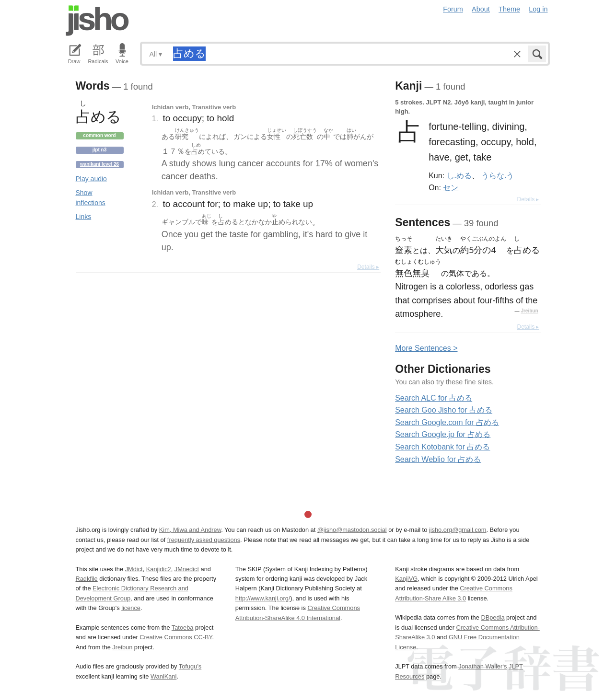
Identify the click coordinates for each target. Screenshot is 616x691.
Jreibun (529, 311)
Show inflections (91, 198)
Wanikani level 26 (99, 164)
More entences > (426, 348)
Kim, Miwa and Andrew (190, 530)
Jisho (97, 21)
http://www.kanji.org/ (263, 598)
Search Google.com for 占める (447, 422)
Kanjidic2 (159, 569)
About (481, 9)
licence (131, 608)
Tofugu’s (190, 666)
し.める (459, 175)
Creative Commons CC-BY (176, 637)
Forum (453, 9)
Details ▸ (368, 267)
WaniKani (163, 676)
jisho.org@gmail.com (458, 530)
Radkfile (87, 579)
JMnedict (187, 569)
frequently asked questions (204, 540)
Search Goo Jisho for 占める (444, 410)
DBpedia (493, 617)
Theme (509, 9)
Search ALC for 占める (434, 398)
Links (84, 217)
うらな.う (498, 175)
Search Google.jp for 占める (443, 434)
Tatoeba (183, 628)
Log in (538, 9)
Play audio (91, 179)
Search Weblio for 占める (438, 459)
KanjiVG (406, 579)
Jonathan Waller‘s (482, 666)
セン (451, 187)
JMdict (134, 569)
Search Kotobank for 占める (442, 447)
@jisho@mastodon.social (352, 530)
